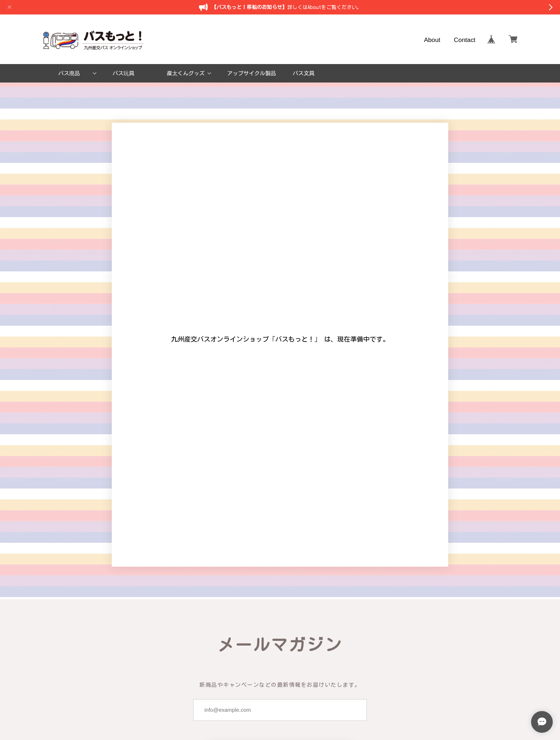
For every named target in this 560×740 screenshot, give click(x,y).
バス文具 (304, 73)
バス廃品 (69, 73)
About (432, 39)
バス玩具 (123, 73)
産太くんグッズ (186, 73)
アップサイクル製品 (252, 73)
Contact (465, 39)
